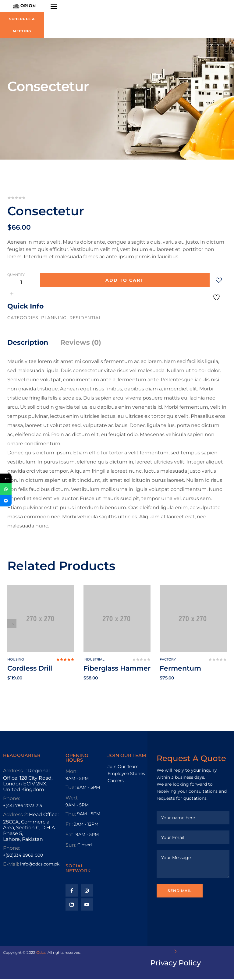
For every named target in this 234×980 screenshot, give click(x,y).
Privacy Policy (175, 964)
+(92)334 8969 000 (23, 856)
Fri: (69, 825)
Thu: (71, 815)
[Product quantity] (21, 283)
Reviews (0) (81, 343)
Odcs (41, 953)
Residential (85, 319)
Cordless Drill (30, 669)
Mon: (71, 772)
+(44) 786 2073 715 (23, 806)
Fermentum (180, 669)
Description (28, 343)
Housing (16, 660)
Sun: (71, 846)
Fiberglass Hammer (117, 669)
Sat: (70, 835)
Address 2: (15, 815)
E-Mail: (11, 865)
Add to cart (125, 281)
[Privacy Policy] (175, 952)
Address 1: (15, 772)
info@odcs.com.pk (40, 865)
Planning (54, 319)
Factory (168, 660)
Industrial (94, 660)
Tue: (71, 788)
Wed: (72, 799)
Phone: (12, 799)
